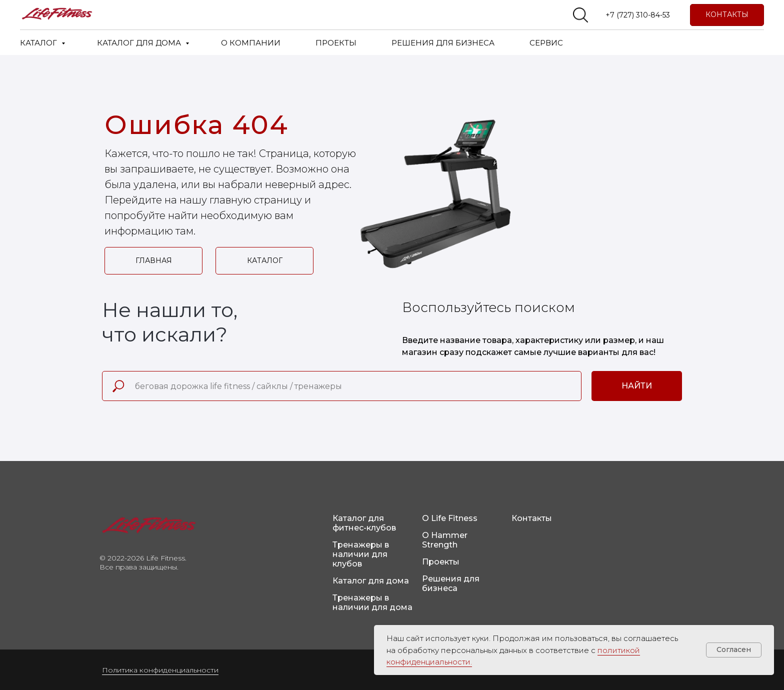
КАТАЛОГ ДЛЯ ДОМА (140, 43)
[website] (580, 15)
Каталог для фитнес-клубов (364, 523)
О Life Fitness (450, 518)
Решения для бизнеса (451, 583)
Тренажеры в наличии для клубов (361, 554)
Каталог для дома (371, 581)
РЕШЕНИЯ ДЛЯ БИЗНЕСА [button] (443, 43)
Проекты (441, 562)
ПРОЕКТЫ (336, 43)
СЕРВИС (546, 43)
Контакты (532, 518)
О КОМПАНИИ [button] (251, 43)
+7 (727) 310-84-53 (638, 15)
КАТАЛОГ (39, 43)
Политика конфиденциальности (160, 670)
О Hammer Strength (445, 540)
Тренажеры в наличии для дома (372, 602)
